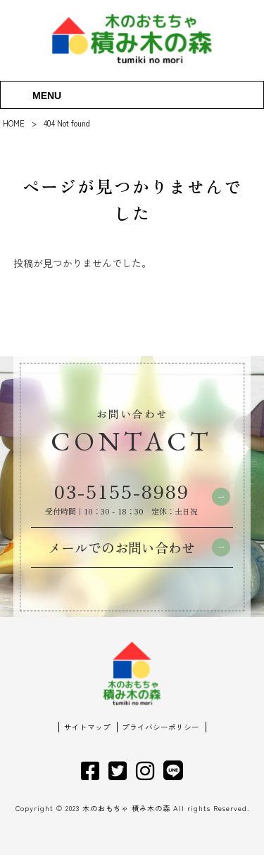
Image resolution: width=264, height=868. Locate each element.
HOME (14, 123)
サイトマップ (87, 740)
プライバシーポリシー (161, 740)
